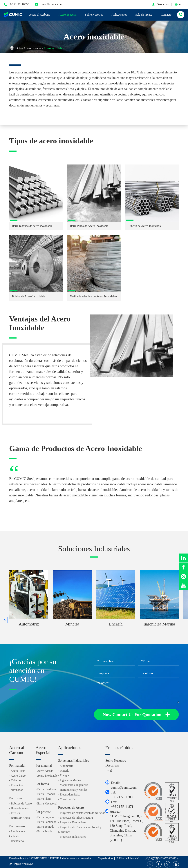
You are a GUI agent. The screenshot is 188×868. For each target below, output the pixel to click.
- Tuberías (15, 780)
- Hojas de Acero (19, 808)
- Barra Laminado (46, 822)
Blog (109, 770)
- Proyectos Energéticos (72, 822)
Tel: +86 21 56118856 (122, 795)
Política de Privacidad (128, 858)
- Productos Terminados (16, 787)
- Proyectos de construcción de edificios (82, 813)
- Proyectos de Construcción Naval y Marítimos (80, 830)
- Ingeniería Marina (70, 780)
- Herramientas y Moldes (73, 790)
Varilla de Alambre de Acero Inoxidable (93, 296)
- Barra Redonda (45, 794)
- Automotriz (66, 766)
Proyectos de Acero (71, 808)
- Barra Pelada (44, 831)
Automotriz (29, 624)
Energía (116, 624)
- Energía (64, 775)
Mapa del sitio (105, 858)
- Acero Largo (17, 776)
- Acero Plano (17, 771)
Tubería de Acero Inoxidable (145, 226)
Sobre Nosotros (94, 15)
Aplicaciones (119, 15)
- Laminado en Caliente (18, 834)
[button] (5, 620)
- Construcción (67, 799)
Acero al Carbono (40, 15)
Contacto (166, 15)
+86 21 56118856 (16, 4)
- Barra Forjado (45, 817)
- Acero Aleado (45, 771)
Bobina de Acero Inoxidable (28, 296)
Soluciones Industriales (94, 549)
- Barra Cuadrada (46, 789)
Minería (72, 624)
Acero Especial (67, 15)
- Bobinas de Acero (20, 803)
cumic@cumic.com (48, 4)
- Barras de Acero (19, 818)
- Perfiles (15, 813)
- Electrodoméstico (69, 794)
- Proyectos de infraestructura (76, 818)
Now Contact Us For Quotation (137, 715)
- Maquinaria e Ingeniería (73, 785)
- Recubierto (17, 841)
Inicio (18, 48)
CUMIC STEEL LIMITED (45, 858)
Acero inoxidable (54, 48)
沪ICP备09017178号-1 (21, 864)
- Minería (64, 771)
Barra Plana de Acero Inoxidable (89, 226)
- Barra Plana (43, 799)
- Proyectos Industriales (72, 837)
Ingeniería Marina (159, 624)
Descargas (160, 4)
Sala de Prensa (144, 15)
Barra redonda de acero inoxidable (32, 226)
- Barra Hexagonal (46, 803)
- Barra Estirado (45, 827)
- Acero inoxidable (47, 776)
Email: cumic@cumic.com (124, 785)
